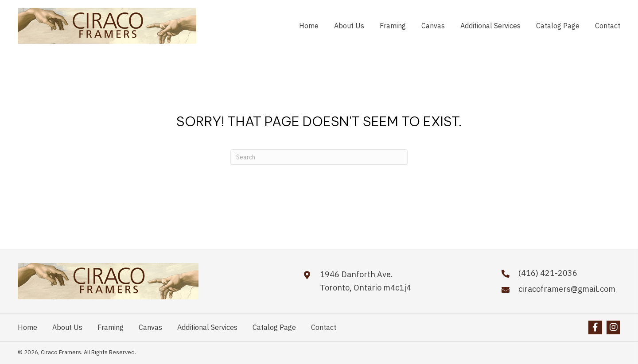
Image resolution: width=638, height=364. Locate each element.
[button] (595, 327)
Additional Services (207, 327)
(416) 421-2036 (548, 273)
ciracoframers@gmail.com (567, 289)
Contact (324, 327)
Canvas (150, 327)
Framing (111, 327)
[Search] (319, 157)
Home (27, 327)
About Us (67, 327)
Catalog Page (274, 327)
